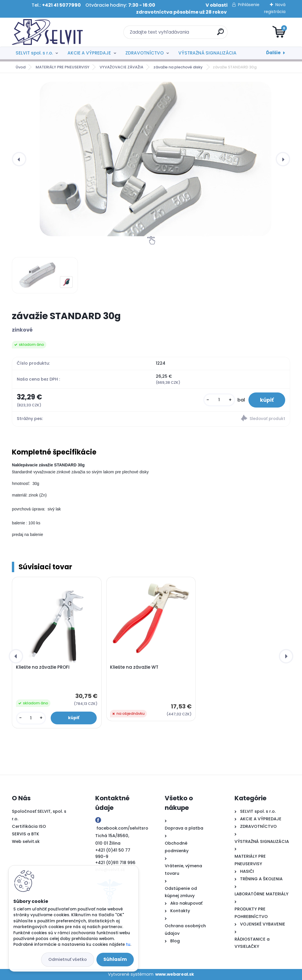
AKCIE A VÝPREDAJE (89, 53)
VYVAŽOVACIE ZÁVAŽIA (121, 67)
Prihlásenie (249, 5)
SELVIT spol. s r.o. (34, 53)
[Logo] (47, 32)
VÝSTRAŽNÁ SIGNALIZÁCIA (207, 53)
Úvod (21, 67)
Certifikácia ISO (29, 826)
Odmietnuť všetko (68, 959)
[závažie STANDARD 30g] (155, 159)
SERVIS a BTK (25, 834)
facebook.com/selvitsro (122, 828)
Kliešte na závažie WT (134, 667)
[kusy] (219, 400)
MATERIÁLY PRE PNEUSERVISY (63, 67)
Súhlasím (115, 959)
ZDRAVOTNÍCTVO (144, 53)
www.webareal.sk (175, 974)
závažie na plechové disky (179, 67)
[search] (220, 34)
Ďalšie (273, 53)
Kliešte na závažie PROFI (43, 667)
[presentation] (19, 159)
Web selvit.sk (26, 841)
